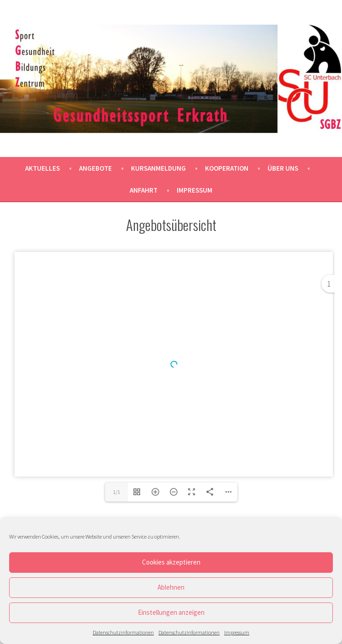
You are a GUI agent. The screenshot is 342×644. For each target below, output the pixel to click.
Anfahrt (144, 190)
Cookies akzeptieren (171, 562)
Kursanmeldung (158, 168)
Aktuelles (42, 168)
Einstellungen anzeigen (171, 612)
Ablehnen (171, 587)
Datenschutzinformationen (123, 632)
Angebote (95, 168)
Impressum (237, 632)
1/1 (116, 492)
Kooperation (227, 168)
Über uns (283, 168)
